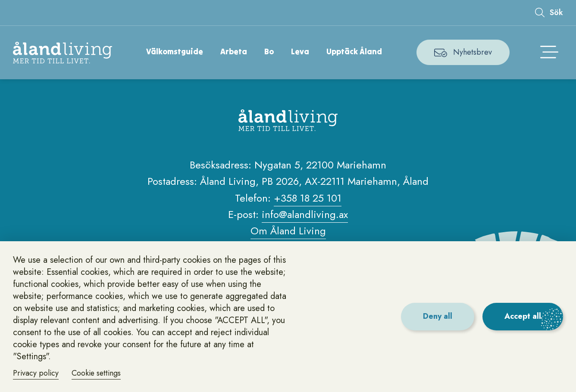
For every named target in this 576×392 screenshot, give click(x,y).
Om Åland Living (288, 231)
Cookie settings (98, 373)
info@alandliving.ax (305, 214)
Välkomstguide (175, 51)
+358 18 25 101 (308, 198)
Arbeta (234, 51)
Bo (269, 51)
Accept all (523, 316)
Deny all (437, 316)
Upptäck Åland (355, 51)
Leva (301, 51)
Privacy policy (36, 373)
